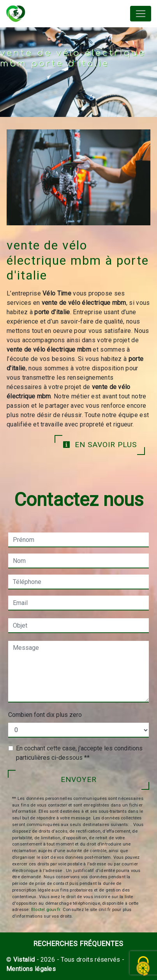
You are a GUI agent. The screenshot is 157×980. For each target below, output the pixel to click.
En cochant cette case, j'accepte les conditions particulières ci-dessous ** (79, 753)
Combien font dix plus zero (45, 715)
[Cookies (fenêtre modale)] (143, 967)
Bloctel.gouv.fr (46, 910)
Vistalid (24, 960)
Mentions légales (31, 969)
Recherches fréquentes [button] (78, 944)
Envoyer (79, 779)
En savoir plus (100, 445)
